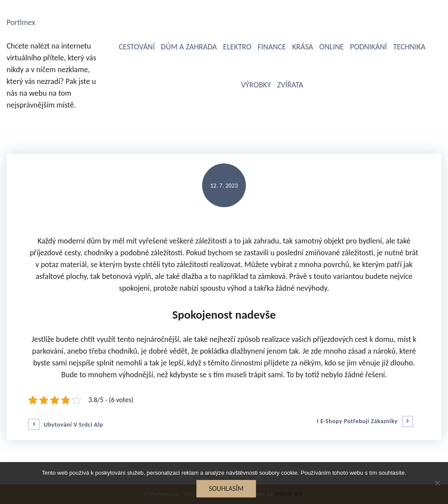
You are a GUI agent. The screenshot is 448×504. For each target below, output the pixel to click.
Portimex (21, 22)
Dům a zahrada (189, 47)
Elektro (237, 47)
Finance (272, 47)
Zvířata (290, 85)
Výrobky (256, 85)
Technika (409, 47)
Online (332, 47)
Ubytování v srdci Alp (73, 425)
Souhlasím (226, 488)
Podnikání (368, 47)
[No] (437, 483)
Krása (303, 47)
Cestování (136, 47)
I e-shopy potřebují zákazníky (357, 421)
